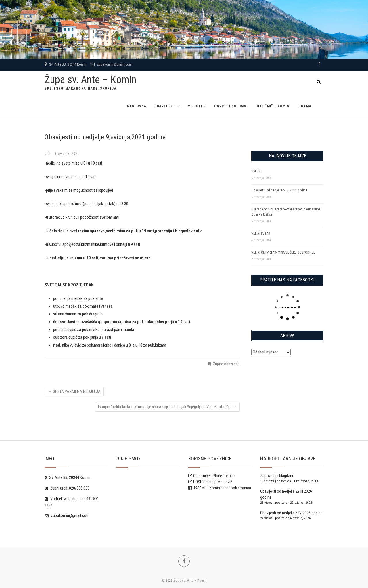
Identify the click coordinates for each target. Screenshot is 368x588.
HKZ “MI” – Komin (273, 106)
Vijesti (195, 106)
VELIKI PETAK (261, 233)
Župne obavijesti (226, 364)
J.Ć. (48, 153)
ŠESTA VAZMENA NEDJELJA (74, 391)
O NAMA (304, 106)
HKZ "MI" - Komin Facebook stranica (222, 488)
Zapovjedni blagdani (277, 476)
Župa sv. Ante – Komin (90, 80)
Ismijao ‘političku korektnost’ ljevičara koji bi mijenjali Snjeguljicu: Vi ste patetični (167, 407)
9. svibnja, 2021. (67, 153)
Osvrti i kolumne (231, 106)
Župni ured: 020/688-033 (67, 488)
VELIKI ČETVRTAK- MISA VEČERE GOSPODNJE (283, 252)
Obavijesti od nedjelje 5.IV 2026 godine (279, 190)
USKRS (256, 171)
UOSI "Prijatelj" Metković (210, 482)
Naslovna (137, 106)
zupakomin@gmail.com (111, 64)
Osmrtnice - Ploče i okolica (212, 476)
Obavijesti (165, 106)
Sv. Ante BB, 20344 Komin (65, 64)
